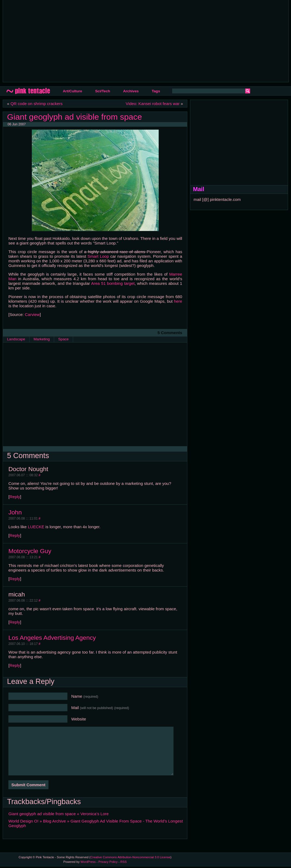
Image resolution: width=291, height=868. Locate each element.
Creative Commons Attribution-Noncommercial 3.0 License (130, 857)
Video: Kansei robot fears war (153, 104)
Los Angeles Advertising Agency (52, 638)
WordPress (88, 862)
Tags (156, 91)
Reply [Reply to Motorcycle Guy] (15, 579)
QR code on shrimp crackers (37, 104)
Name (85, 696)
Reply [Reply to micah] (15, 622)
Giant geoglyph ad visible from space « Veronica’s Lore (58, 814)
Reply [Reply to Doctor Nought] (15, 497)
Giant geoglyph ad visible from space (74, 117)
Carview (32, 314)
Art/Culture (72, 91)
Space (63, 339)
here (178, 301)
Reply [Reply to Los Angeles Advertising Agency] (15, 665)
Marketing (42, 339)
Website (79, 719)
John (15, 512)
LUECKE (36, 527)
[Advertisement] (85, 41)
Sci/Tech (102, 91)
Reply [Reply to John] (15, 535)
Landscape (16, 339)
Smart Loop (98, 256)
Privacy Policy (108, 862)
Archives (131, 91)
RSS (124, 862)
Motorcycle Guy (30, 551)
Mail (100, 708)
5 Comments (170, 333)
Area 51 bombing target (113, 283)
